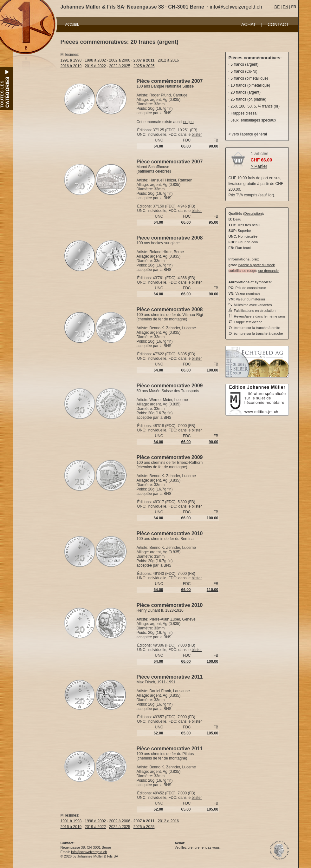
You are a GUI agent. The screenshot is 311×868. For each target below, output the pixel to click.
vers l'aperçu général (249, 134)
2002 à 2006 (120, 60)
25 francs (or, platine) (248, 99)
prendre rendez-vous (204, 847)
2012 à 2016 (168, 60)
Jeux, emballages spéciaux (253, 120)
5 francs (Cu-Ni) (244, 71)
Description (253, 214)
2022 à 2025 (120, 66)
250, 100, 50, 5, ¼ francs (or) (255, 106)
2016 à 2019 (71, 66)
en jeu (188, 122)
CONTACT (278, 24)
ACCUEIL (72, 25)
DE (277, 7)
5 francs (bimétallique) (249, 78)
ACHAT (249, 24)
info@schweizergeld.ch (236, 7)
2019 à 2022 (95, 66)
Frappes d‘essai (244, 113)
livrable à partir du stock (256, 265)
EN (285, 7)
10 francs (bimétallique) (250, 85)
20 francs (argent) (246, 92)
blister (197, 135)
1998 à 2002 (95, 60)
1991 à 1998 (71, 60)
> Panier (259, 166)
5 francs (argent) (244, 64)
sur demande (269, 271)
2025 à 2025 (144, 66)
